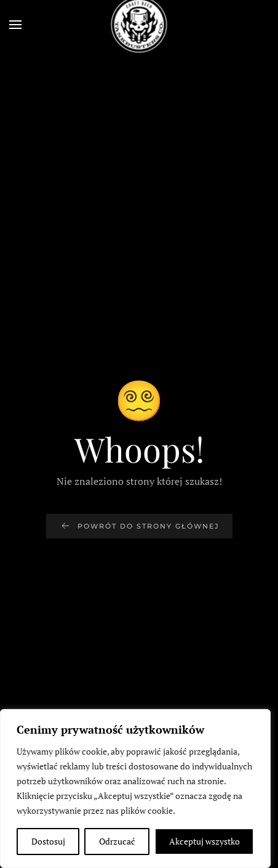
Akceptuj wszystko (205, 841)
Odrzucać (117, 841)
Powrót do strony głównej (139, 526)
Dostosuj (48, 841)
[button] (15, 25)
